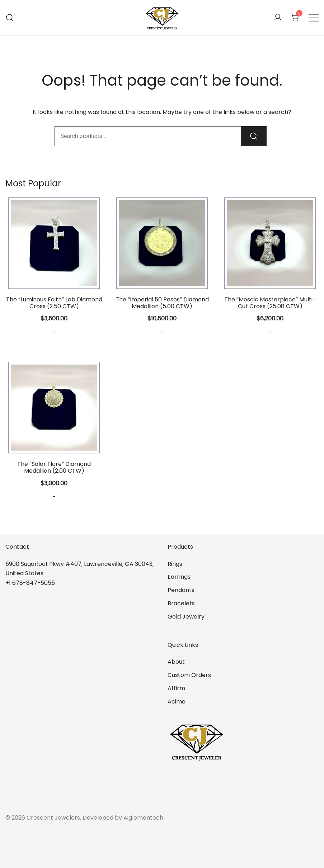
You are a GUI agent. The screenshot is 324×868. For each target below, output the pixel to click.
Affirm (176, 688)
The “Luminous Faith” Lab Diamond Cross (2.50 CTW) (54, 303)
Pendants (181, 590)
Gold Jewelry (186, 617)
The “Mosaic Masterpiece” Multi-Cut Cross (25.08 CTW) (270, 303)
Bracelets (181, 603)
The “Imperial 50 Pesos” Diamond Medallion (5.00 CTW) (162, 303)
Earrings (179, 577)
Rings (175, 564)
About (176, 662)
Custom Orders (189, 675)
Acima (177, 702)
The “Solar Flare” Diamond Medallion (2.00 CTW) (54, 467)
